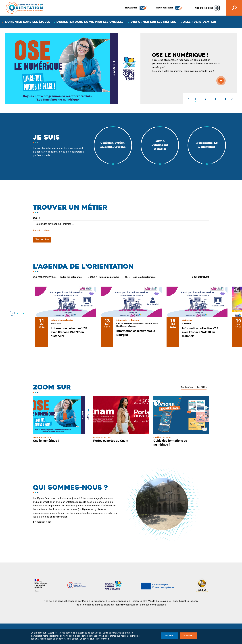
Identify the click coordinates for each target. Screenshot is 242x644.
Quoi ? (37, 218)
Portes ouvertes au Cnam (111, 441)
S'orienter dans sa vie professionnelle (90, 22)
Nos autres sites (204, 8)
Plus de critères (41, 231)
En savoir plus (42, 522)
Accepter (189, 636)
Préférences (102, 639)
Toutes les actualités (194, 387)
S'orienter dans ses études (28, 22)
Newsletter (136, 8)
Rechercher (42, 240)
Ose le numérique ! (46, 441)
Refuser (169, 636)
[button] (189, 99)
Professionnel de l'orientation (207, 145)
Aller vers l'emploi (200, 22)
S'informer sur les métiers (153, 22)
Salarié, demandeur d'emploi (160, 145)
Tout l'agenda (200, 277)
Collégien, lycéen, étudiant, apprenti (113, 145)
